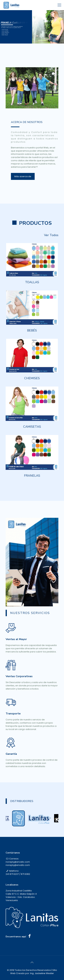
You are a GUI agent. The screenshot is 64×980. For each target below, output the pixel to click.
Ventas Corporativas (19, 675)
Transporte (13, 713)
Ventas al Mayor (16, 638)
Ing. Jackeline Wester (42, 973)
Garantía (11, 753)
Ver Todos (51, 234)
